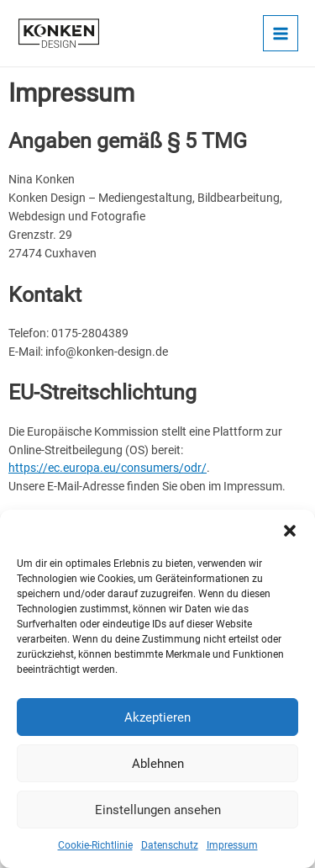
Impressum (232, 845)
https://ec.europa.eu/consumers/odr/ (108, 468)
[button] (290, 531)
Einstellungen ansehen (158, 810)
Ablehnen (158, 764)
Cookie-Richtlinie (95, 845)
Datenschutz (170, 845)
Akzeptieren (157, 717)
